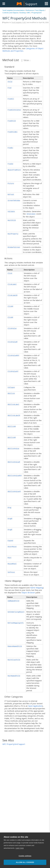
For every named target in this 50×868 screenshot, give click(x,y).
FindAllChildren (14, 110)
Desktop (23, 13)
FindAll (11, 99)
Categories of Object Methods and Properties (23, 50)
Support (31, 4)
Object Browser (28, 593)
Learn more (20, 860)
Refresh (11, 195)
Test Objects (40, 10)
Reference (30, 10)
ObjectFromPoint (14, 170)
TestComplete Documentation (14, 10)
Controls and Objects (10, 13)
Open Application (35, 706)
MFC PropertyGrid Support (14, 744)
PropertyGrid (37, 13)
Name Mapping (37, 588)
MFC (29, 13)
